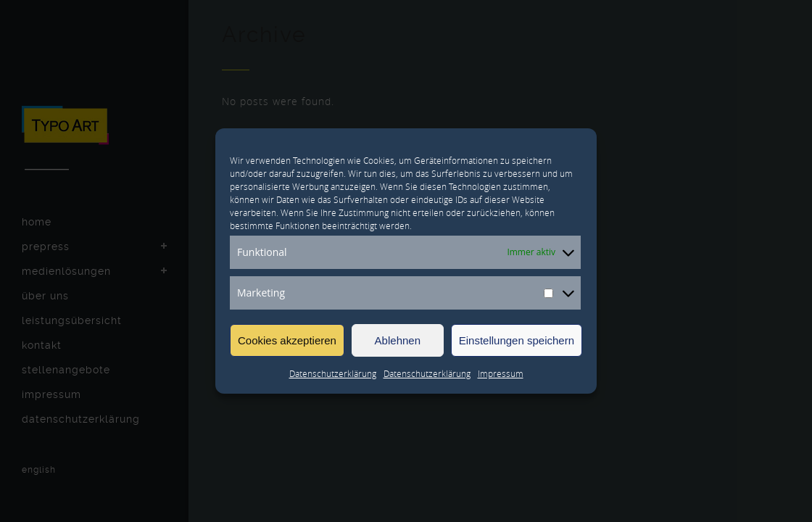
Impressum (501, 373)
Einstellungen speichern (517, 340)
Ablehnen (398, 340)
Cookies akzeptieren (287, 340)
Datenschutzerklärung (333, 373)
